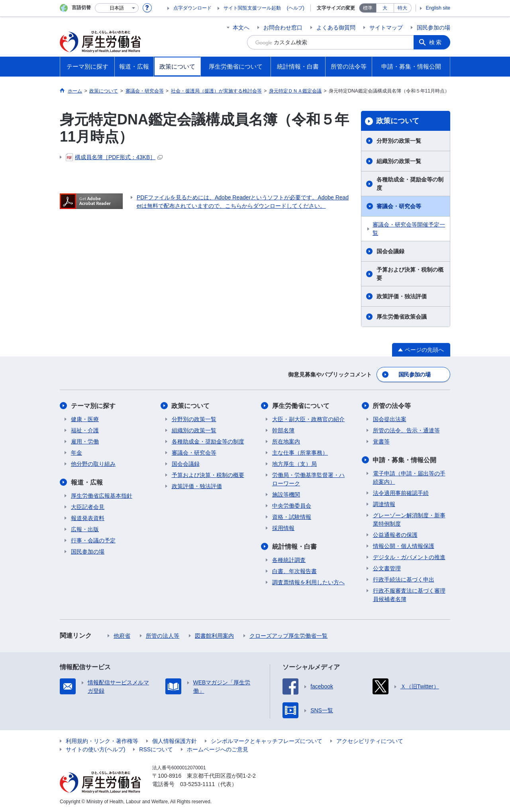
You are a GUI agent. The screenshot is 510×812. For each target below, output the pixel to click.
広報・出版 (85, 529)
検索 (436, 42)
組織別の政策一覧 (399, 161)
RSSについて (156, 749)
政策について (398, 121)
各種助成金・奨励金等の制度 (410, 184)
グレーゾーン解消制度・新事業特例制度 (409, 519)
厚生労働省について (301, 406)
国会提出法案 (390, 419)
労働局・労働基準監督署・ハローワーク (308, 479)
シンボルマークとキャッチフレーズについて (267, 741)
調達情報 (384, 504)
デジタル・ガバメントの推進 (409, 557)
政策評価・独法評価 (402, 296)
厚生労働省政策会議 (402, 317)
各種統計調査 (289, 560)
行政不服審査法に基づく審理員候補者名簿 (409, 595)
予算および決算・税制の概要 (410, 274)
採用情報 (283, 528)
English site (438, 8)
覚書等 (381, 441)
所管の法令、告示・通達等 (406, 430)
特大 (402, 8)
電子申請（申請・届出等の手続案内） (409, 478)
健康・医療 (85, 419)
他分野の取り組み (93, 464)
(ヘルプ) (296, 8)
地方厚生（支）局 (294, 464)
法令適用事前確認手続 (401, 493)
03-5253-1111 (197, 784)
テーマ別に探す (93, 406)
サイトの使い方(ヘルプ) (95, 749)
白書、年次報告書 (294, 571)
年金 (76, 453)
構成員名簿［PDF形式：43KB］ (114, 157)
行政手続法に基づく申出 (404, 579)
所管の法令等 (392, 406)
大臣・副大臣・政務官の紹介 (308, 419)
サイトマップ (386, 28)
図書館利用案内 (214, 636)
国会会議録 (390, 251)
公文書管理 (387, 568)
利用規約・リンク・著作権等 (102, 741)
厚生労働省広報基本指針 (102, 496)
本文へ (241, 28)
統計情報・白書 (294, 547)
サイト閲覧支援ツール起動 (252, 8)
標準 (368, 8)
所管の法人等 (163, 636)
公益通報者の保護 (395, 535)
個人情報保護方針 (175, 741)
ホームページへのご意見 (218, 749)
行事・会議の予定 (93, 540)
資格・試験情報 (292, 517)
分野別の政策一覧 (399, 141)
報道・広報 (87, 482)
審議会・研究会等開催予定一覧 (409, 229)
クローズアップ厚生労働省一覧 (288, 636)
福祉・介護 (85, 430)
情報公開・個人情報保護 (404, 546)
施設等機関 (286, 495)
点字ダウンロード (192, 8)
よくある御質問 (336, 28)
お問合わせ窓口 (283, 28)
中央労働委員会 (292, 506)
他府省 (122, 636)
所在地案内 (286, 441)
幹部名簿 (283, 430)
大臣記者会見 (88, 507)
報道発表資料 (88, 518)
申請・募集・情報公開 (405, 460)
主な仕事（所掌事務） (300, 453)
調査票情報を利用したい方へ (308, 582)
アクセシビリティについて (370, 741)
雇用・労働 (85, 441)
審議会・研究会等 (399, 206)
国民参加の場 (433, 28)
